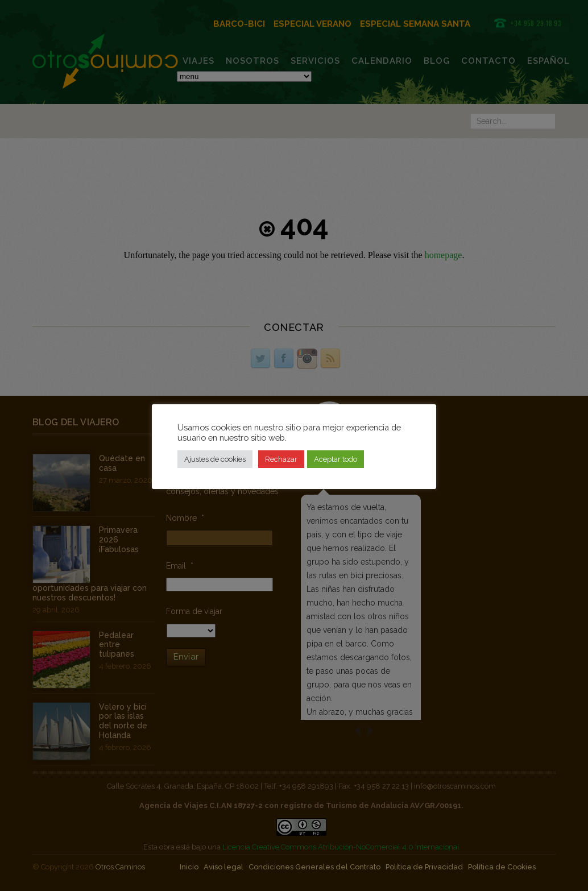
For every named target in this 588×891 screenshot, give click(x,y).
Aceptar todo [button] (336, 459)
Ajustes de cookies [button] (215, 459)
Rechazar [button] (281, 459)
